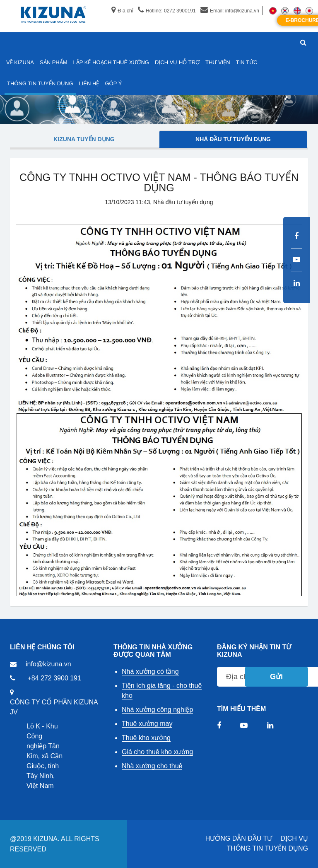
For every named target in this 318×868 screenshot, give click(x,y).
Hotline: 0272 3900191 (167, 11)
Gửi (276, 677)
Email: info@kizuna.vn (230, 11)
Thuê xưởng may (147, 724)
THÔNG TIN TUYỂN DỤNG (267, 848)
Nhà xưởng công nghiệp (157, 710)
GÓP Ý (113, 83)
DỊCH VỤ (294, 838)
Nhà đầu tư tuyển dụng (233, 139)
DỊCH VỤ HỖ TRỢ (177, 62)
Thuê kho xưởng (146, 738)
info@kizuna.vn (48, 664)
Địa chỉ (122, 11)
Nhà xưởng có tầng (150, 671)
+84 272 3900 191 (54, 678)
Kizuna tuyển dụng (84, 139)
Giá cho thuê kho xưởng (157, 752)
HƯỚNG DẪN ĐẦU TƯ (239, 838)
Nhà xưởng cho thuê (152, 766)
